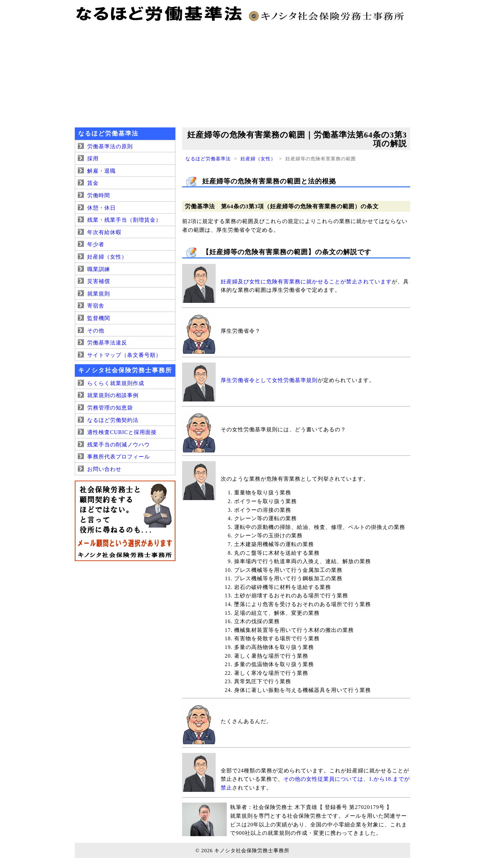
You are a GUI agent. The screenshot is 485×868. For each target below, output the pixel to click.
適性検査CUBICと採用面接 (122, 432)
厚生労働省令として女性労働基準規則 (269, 380)
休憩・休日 (101, 208)
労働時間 (99, 195)
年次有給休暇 (104, 232)
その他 (96, 331)
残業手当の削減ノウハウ (119, 445)
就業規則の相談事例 (113, 395)
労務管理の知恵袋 (110, 408)
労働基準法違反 (107, 343)
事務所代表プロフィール (119, 457)
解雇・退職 (101, 171)
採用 (93, 158)
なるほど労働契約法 (113, 420)
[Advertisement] (242, 74)
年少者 (96, 244)
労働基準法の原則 (110, 146)
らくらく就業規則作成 (116, 383)
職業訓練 (99, 269)
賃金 (93, 183)
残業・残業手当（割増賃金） (124, 220)
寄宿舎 (96, 306)
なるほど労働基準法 (208, 159)
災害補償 (99, 281)
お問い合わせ (104, 469)
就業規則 (99, 294)
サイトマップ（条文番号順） (124, 355)
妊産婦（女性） (258, 159)
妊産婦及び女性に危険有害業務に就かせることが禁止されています (306, 282)
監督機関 (99, 318)
